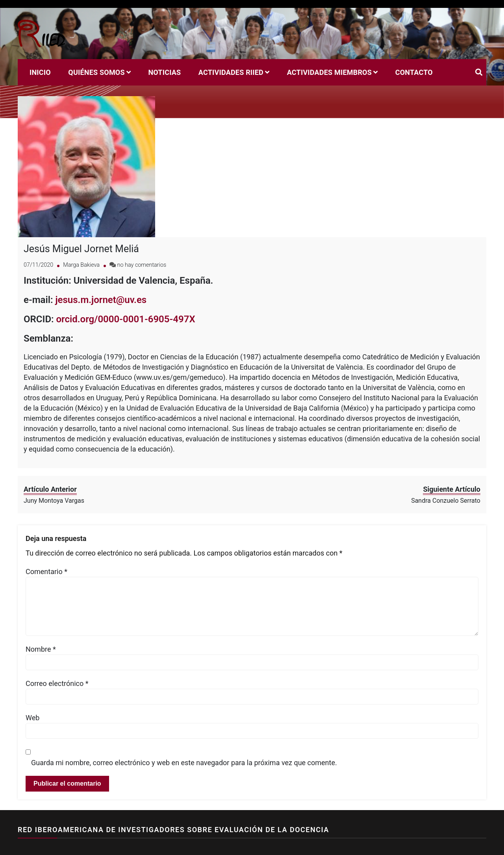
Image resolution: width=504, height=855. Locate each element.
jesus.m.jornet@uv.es (101, 274)
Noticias (164, 72)
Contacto (414, 72)
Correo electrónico (57, 658)
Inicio (40, 72)
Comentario (46, 546)
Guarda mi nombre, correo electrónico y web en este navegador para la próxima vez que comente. (184, 737)
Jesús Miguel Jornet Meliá (81, 223)
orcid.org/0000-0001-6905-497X (126, 293)
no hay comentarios (142, 239)
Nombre (41, 624)
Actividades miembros (329, 72)
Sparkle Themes (194, 845)
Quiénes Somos (96, 72)
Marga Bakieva (81, 239)
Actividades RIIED (231, 72)
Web (32, 692)
